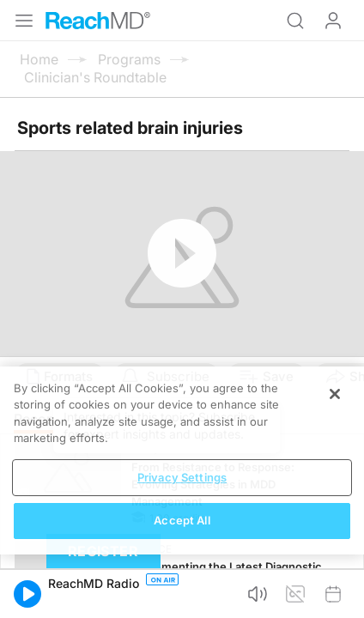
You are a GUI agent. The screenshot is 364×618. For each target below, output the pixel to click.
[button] (27, 594)
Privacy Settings (182, 477)
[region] (182, 460)
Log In (333, 21)
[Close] (335, 394)
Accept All (182, 520)
